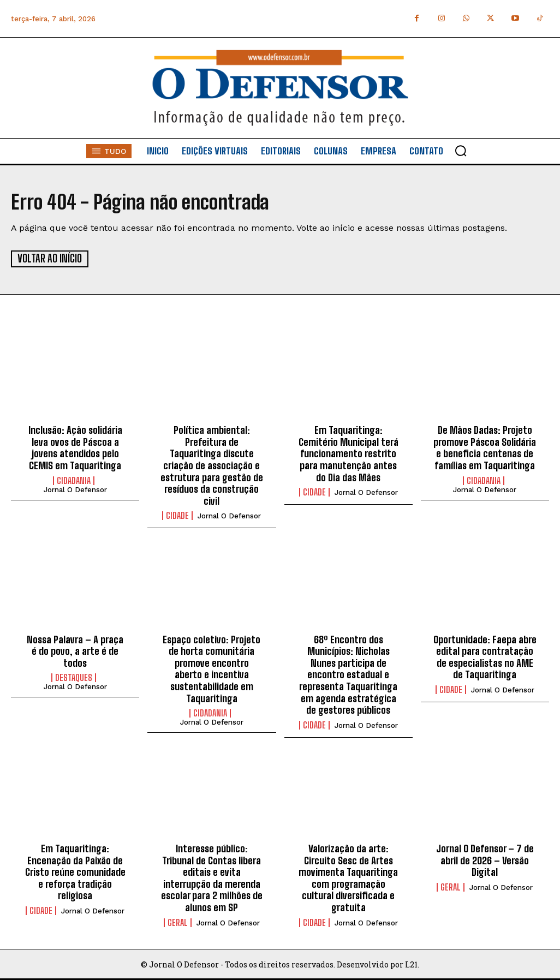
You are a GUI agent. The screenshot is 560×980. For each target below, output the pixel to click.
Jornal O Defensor (75, 489)
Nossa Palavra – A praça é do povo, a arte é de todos (75, 651)
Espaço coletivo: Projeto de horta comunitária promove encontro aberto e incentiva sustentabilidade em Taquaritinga (212, 668)
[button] (461, 151)
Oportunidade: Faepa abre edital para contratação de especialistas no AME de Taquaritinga (485, 657)
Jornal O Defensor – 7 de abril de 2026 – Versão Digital (485, 860)
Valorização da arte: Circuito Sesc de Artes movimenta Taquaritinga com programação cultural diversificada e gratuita (348, 877)
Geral (178, 922)
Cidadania (74, 480)
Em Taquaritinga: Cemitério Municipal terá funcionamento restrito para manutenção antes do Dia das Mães (348, 453)
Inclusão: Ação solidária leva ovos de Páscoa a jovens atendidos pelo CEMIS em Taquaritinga (75, 448)
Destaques (74, 678)
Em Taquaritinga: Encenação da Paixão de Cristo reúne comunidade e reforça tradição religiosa (75, 871)
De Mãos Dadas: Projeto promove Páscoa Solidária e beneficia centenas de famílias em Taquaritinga (485, 448)
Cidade (177, 516)
